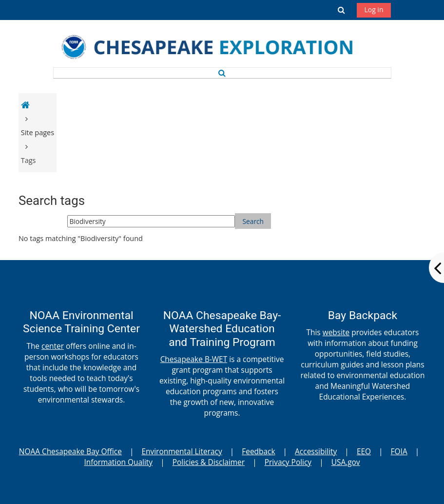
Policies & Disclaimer (209, 462)
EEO (364, 451)
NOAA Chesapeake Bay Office (70, 451)
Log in (374, 10)
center (53, 346)
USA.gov (346, 462)
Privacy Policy (288, 462)
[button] (341, 10)
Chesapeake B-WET (194, 359)
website (336, 332)
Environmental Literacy (182, 451)
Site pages (38, 132)
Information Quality (118, 462)
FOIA (399, 451)
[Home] (219, 49)
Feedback (258, 451)
